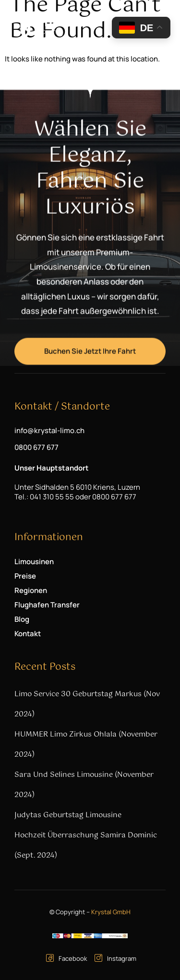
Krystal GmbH (111, 912)
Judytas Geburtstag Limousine (68, 815)
